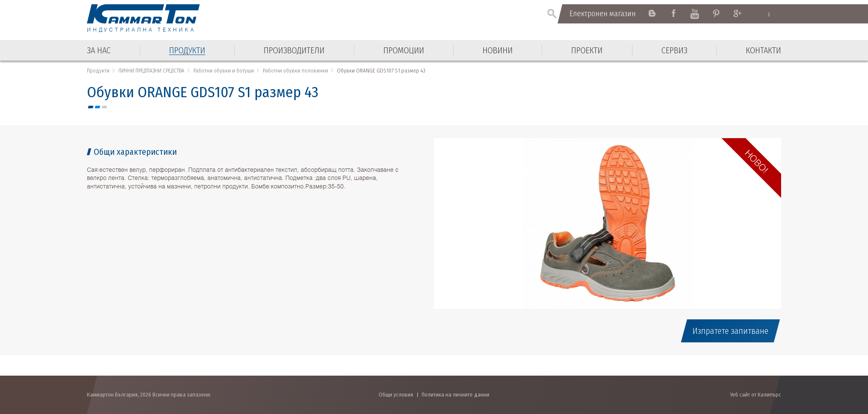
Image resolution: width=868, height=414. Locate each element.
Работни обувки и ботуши (224, 71)
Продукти (98, 71)
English (760, 14)
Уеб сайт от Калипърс (756, 395)
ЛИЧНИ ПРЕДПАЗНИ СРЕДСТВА (151, 71)
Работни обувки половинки (295, 71)
